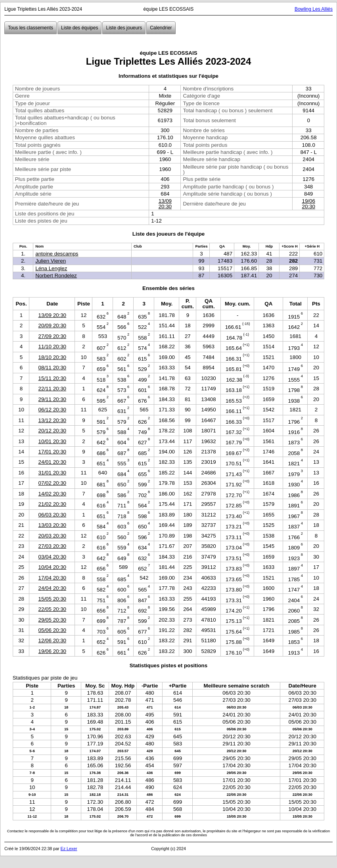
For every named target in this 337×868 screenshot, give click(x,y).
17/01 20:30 (52, 452)
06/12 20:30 (52, 410)
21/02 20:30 (52, 504)
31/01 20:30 (52, 473)
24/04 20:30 (52, 588)
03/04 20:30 (52, 557)
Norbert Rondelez (56, 276)
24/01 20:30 (52, 462)
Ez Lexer (69, 849)
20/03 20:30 (52, 536)
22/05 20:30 (52, 609)
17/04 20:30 (52, 578)
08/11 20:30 (52, 368)
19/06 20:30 (308, 204)
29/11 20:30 (52, 399)
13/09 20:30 (165, 204)
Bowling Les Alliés (314, 9)
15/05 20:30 (52, 599)
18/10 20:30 (52, 357)
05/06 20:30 (52, 630)
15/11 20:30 (52, 378)
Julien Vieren (51, 261)
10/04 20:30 (52, 567)
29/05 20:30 (52, 620)
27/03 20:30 (52, 546)
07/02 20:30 (52, 483)
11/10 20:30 (52, 347)
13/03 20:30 (52, 525)
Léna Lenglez (51, 268)
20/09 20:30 (52, 325)
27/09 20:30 (52, 336)
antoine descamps (57, 254)
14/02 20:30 (52, 494)
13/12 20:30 (52, 420)
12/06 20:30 (52, 640)
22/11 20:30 (52, 389)
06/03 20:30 (52, 515)
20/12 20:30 (52, 431)
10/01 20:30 (52, 441)
